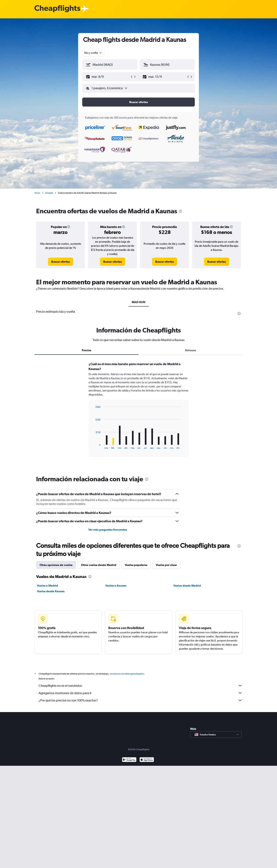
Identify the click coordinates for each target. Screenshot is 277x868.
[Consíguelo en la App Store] (147, 760)
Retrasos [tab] (191, 350)
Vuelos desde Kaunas (51, 591)
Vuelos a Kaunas (116, 586)
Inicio (37, 193)
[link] (60, 262)
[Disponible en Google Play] (129, 760)
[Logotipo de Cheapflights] (57, 9)
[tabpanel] (138, 413)
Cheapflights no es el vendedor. (141, 686)
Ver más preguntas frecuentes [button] (108, 530)
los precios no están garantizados (127, 674)
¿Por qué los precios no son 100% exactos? (141, 700)
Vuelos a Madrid (47, 586)
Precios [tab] (86, 350)
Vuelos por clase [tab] (166, 565)
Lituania (49, 193)
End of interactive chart (94, 446)
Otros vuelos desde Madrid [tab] (99, 565)
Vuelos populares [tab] (136, 565)
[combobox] (93, 53)
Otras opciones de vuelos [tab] (56, 565)
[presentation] (181, 211)
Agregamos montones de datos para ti (141, 693)
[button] (108, 77)
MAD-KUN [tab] (139, 302)
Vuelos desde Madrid (187, 586)
